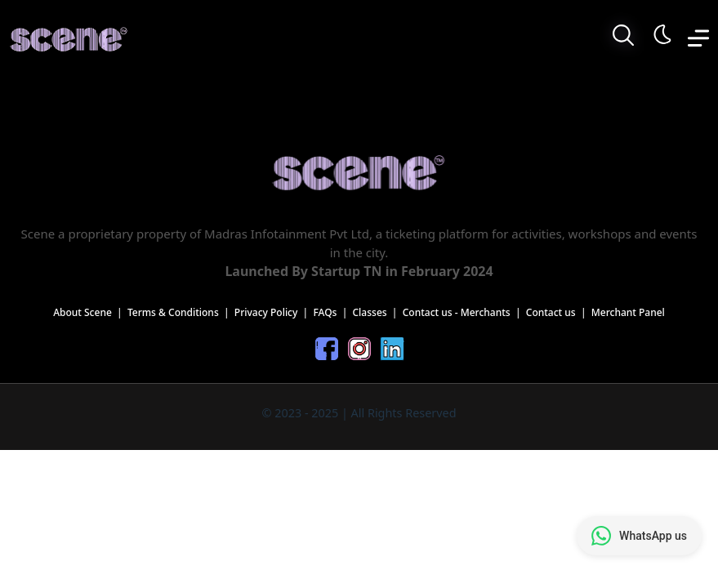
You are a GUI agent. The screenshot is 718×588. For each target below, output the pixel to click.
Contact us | (559, 312)
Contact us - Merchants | (464, 312)
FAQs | (332, 312)
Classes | (378, 312)
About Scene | (90, 312)
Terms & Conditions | (181, 312)
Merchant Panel (628, 312)
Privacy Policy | (274, 312)
